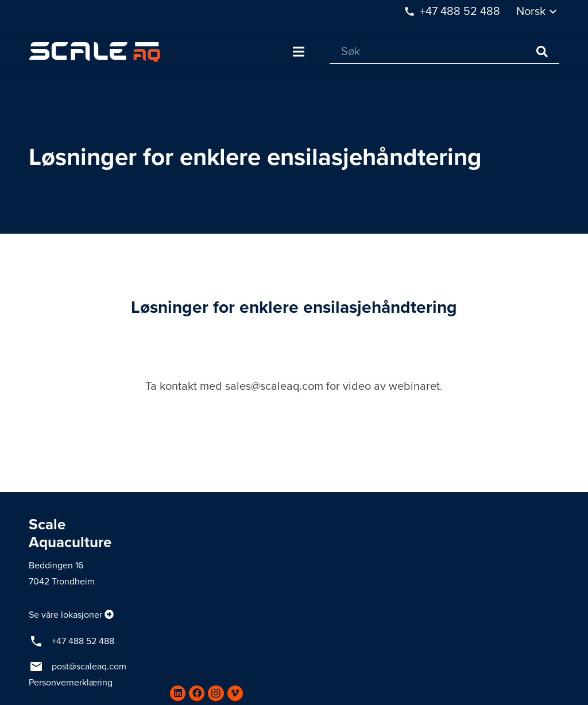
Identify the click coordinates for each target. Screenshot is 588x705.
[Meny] (299, 52)
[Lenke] (95, 52)
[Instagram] (216, 693)
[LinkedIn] (178, 693)
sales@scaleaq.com (274, 386)
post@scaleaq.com (89, 667)
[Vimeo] (235, 693)
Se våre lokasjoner (65, 615)
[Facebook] (197, 693)
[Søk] (444, 52)
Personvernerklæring (71, 683)
